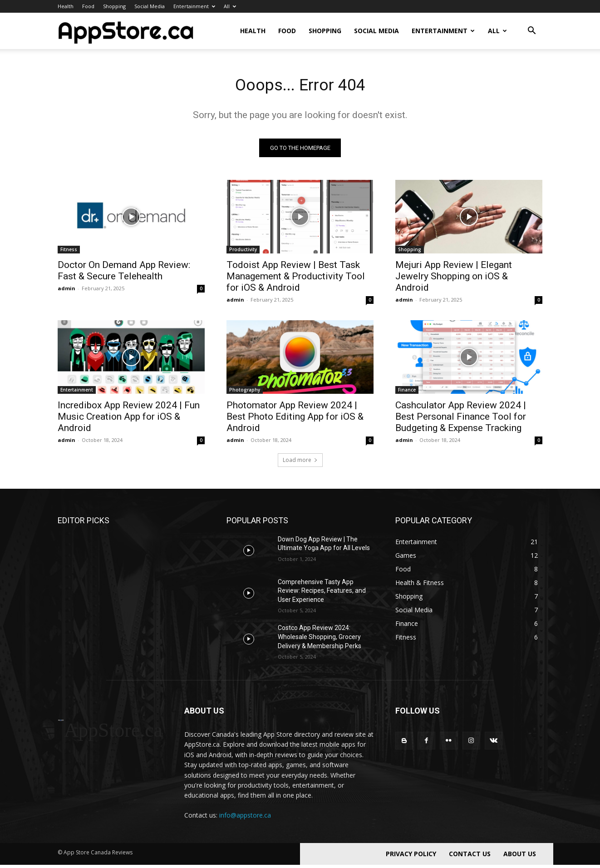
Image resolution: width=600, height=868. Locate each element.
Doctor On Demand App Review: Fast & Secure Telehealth (124, 273)
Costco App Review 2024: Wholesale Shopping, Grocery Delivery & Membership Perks (320, 640)
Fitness (69, 252)
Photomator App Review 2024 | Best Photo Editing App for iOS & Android (295, 419)
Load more (300, 463)
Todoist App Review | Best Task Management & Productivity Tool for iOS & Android (296, 279)
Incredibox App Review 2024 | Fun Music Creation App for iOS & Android (129, 419)
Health (66, 6)
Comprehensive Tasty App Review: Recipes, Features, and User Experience (322, 593)
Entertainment (194, 6)
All (230, 6)
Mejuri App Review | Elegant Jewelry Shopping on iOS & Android (454, 279)
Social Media (150, 6)
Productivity (243, 252)
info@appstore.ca (245, 818)
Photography (245, 392)
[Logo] (126, 31)
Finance (407, 392)
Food (88, 6)
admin (66, 291)
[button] (531, 32)
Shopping (114, 6)
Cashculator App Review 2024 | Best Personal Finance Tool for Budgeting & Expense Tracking (461, 419)
